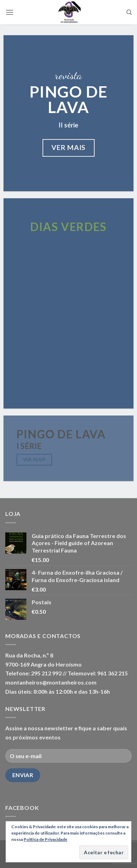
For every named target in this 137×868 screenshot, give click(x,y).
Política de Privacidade (45, 839)
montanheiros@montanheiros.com (51, 682)
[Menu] (10, 12)
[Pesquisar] (129, 12)
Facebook (22, 808)
